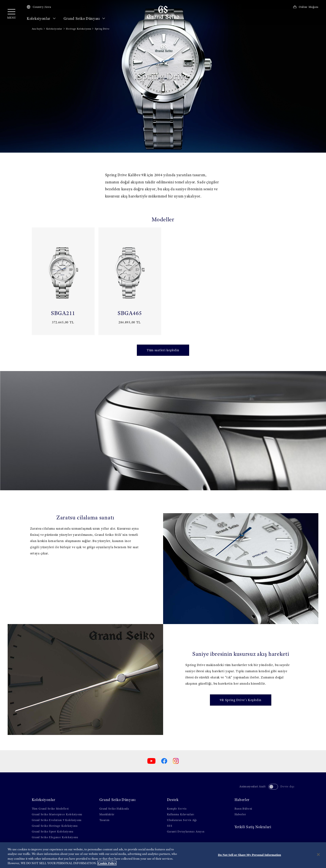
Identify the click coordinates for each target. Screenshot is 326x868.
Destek (173, 800)
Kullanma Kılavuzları (181, 814)
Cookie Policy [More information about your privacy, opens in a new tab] (107, 863)
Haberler (242, 800)
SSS (170, 826)
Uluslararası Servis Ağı (182, 820)
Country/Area (39, 7)
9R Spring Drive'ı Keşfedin (241, 700)
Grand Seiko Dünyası (84, 19)
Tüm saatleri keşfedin (163, 350)
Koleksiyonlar (41, 19)
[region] (163, 855)
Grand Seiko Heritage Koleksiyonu (55, 826)
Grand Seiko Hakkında (114, 809)
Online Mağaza (306, 7)
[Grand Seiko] (163, 12)
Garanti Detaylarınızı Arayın (186, 832)
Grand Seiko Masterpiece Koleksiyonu (57, 814)
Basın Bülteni (243, 809)
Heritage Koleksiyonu (78, 29)
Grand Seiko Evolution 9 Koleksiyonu (57, 820)
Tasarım (104, 820)
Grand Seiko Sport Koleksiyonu (53, 832)
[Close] (318, 854)
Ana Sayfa (37, 29)
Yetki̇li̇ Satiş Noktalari (253, 827)
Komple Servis (177, 809)
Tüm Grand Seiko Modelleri (50, 809)
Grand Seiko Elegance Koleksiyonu (55, 837)
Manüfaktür (107, 814)
